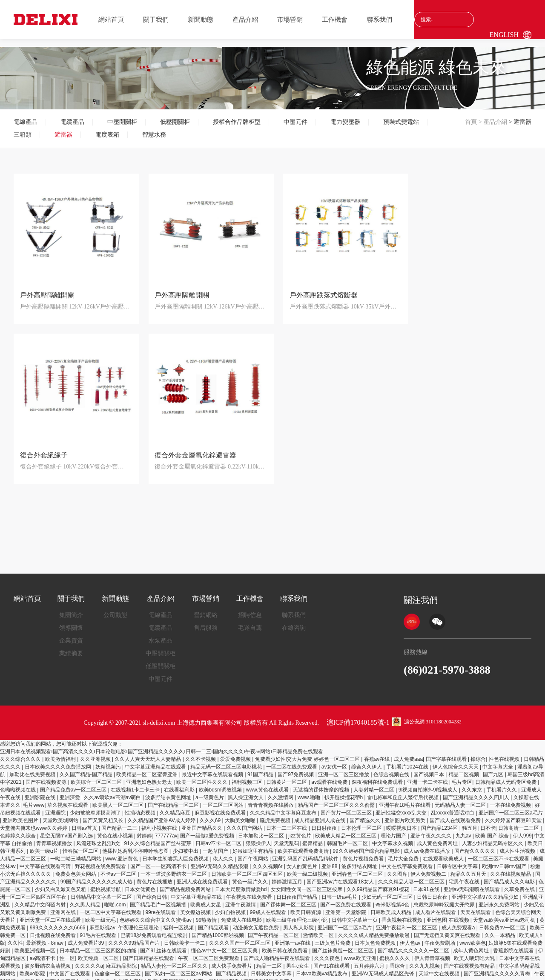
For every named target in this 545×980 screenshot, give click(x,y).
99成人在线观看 (269, 907)
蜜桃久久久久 (395, 953)
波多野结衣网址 (360, 861)
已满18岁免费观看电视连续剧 (155, 930)
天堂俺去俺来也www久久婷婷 (34, 823)
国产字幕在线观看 (447, 754)
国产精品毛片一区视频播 (159, 900)
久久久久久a (89, 961)
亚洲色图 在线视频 (449, 915)
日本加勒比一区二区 (262, 831)
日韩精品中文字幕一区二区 (102, 892)
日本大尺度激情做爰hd (242, 884)
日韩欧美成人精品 (392, 907)
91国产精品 (261, 769)
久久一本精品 (501, 930)
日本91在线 (427, 884)
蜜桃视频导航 (106, 884)
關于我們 (156, 20)
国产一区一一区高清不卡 (159, 861)
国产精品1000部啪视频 (218, 930)
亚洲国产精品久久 (202, 823)
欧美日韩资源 (306, 907)
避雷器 (63, 135)
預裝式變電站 (401, 122)
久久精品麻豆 (176, 808)
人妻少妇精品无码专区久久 (493, 838)
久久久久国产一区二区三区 (240, 938)
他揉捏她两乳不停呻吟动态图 (136, 846)
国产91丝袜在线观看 (164, 946)
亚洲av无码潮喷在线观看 (473, 884)
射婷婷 (144, 831)
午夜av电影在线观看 (217, 976)
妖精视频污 (109, 762)
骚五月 (470, 823)
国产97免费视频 (297, 769)
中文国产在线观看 (70, 969)
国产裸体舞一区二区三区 (289, 900)
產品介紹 (245, 20)
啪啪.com (116, 900)
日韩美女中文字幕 (272, 969)
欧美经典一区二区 (99, 953)
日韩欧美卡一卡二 (185, 938)
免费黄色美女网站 (76, 869)
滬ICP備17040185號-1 (358, 718)
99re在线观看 (161, 907)
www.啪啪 (310, 792)
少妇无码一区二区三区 (388, 892)
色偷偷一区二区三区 (118, 969)
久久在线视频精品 (511, 869)
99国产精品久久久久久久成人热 (97, 877)
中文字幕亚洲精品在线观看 (156, 762)
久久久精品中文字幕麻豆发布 (284, 808)
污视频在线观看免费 (267, 976)
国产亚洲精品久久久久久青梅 (498, 969)
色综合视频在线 (392, 769)
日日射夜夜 (325, 823)
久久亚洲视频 (96, 754)
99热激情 (207, 915)
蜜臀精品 (313, 838)
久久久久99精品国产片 (135, 938)
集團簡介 (71, 610)
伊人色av (411, 938)
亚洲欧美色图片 (21, 815)
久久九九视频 (425, 961)
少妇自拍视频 (231, 907)
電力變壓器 (345, 122)
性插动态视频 (141, 808)
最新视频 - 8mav (45, 938)
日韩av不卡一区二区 (219, 838)
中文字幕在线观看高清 (46, 861)
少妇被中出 (186, 846)
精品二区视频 (464, 769)
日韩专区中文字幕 (458, 861)
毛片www (34, 800)
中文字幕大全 (498, 762)
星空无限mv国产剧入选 (67, 831)
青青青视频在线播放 (271, 800)
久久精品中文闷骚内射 (41, 900)
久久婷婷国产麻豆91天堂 (514, 815)
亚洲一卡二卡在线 (428, 777)
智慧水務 (154, 135)
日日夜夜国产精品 (297, 892)
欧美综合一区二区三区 (97, 777)
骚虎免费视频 (276, 815)
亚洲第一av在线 (293, 938)
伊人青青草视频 (433, 953)
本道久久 (10, 800)
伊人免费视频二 (429, 869)
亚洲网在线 (64, 907)
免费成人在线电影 (242, 915)
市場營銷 (290, 20)
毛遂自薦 (250, 623)
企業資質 (71, 636)
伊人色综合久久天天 (456, 762)
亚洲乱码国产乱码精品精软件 (306, 854)
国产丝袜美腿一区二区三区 (343, 946)
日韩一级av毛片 (340, 892)
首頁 (471, 122)
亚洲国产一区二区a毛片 (345, 923)
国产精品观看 (214, 923)
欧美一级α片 (45, 846)
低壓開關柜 (175, 122)
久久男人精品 (86, 900)
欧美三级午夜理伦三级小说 (297, 915)
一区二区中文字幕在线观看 (111, 907)
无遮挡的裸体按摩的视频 (322, 785)
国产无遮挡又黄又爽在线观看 (448, 930)
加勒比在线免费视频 (33, 769)
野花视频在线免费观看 (101, 861)
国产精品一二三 (120, 823)
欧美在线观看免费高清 (304, 846)
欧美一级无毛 (101, 915)
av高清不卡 (43, 953)
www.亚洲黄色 (123, 854)
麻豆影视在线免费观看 (221, 808)
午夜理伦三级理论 (139, 923)
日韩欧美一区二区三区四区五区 (248, 869)
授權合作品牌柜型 (237, 122)
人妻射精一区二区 (374, 785)
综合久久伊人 (367, 762)
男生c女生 (298, 961)
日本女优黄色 (141, 884)
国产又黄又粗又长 (104, 815)
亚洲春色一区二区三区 (358, 869)
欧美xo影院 (33, 969)
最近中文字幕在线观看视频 (213, 769)
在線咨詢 (294, 623)
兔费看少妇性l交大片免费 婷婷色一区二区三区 (308, 754)
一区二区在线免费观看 (292, 762)
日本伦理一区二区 (362, 823)
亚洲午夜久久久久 (432, 831)
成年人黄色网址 (472, 946)
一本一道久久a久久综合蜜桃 (112, 976)
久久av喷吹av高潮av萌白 (113, 792)
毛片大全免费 (404, 854)
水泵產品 (161, 636)
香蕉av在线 (378, 754)
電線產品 (26, 122)
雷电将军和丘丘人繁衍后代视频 (403, 792)
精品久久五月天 (469, 869)
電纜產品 (72, 122)
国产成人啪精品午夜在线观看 (277, 953)
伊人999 (522, 831)
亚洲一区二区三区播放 (344, 769)
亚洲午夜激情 (241, 900)
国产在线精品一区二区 (174, 800)
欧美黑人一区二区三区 (119, 800)
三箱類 (23, 135)
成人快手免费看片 (232, 961)
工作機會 (335, 20)
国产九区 (494, 769)
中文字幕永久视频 (393, 838)
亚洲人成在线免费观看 (203, 877)
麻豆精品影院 (122, 961)
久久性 (15, 938)
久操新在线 (527, 792)
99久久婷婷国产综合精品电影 (367, 846)
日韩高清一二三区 (519, 823)
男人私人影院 (299, 923)
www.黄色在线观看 (268, 785)
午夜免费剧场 (440, 938)
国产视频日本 (429, 769)
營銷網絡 (206, 610)
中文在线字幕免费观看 (408, 861)
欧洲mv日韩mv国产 (505, 861)
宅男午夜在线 (465, 877)
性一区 (67, 953)
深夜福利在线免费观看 (378, 777)
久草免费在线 (520, 884)
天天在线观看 (476, 907)
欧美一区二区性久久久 (202, 777)
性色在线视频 (505, 754)
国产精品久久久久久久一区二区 (414, 946)
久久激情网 (281, 792)
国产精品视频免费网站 (186, 884)
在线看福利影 (180, 785)
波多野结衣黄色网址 (169, 792)
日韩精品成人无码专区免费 (506, 777)
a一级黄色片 (210, 792)
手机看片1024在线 (408, 762)
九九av (464, 831)
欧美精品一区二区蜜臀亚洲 (148, 769)
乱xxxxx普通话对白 (453, 808)
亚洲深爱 (70, 792)
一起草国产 (216, 846)
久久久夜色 (328, 953)
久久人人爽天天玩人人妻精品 (148, 754)
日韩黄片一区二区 (287, 777)
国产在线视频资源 (47, 777)
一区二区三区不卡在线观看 (499, 854)
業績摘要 (71, 648)
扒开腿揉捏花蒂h (344, 792)
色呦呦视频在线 (19, 785)
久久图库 (397, 869)
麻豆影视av (102, 923)
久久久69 (211, 815)
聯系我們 (379, 20)
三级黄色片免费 (333, 938)
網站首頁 (111, 20)
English (504, 35)
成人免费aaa (408, 754)
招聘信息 (250, 610)
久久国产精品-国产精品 (87, 769)
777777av (166, 831)
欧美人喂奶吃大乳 (475, 953)
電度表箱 (107, 135)
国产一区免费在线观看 (346, 900)
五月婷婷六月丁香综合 (380, 961)
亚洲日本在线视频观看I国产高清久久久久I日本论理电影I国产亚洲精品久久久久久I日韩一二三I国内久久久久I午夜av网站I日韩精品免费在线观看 (162, 746)
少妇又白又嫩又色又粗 (61, 884)
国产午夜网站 (254, 854)
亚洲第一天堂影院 (346, 907)
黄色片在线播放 (155, 877)
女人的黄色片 (303, 861)
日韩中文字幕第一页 (355, 915)
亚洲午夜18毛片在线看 (406, 800)
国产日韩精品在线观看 (149, 953)
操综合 (478, 754)
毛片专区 (462, 777)
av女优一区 (335, 762)
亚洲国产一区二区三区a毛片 (511, 808)
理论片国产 (394, 831)
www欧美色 (473, 938)
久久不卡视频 (201, 754)
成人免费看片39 (87, 938)
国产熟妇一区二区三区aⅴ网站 (179, 969)
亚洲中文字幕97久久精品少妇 (486, 892)
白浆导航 (31, 976)
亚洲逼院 (56, 808)
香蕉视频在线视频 (403, 915)
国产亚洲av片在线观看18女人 (341, 877)
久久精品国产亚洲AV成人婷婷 (162, 815)
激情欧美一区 (319, 930)
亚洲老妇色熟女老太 (150, 777)
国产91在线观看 (332, 961)
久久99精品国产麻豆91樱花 (379, 884)
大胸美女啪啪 (241, 815)
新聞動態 (201, 20)
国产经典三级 (61, 976)
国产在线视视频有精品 (470, 961)
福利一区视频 (179, 923)
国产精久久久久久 (475, 846)
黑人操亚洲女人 (246, 792)
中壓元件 (295, 122)
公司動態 (115, 610)
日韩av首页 (85, 823)
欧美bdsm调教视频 (221, 785)
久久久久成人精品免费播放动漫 (374, 930)
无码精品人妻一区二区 (461, 800)
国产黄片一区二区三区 (347, 808)
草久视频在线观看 (68, 800)
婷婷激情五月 (288, 877)
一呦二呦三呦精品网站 (76, 854)
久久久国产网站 (245, 823)
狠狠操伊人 (258, 838)
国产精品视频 (232, 969)
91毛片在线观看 (99, 930)
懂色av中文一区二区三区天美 (225, 946)
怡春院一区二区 (81, 846)
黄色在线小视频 (116, 831)
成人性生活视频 (518, 846)
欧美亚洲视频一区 (36, 946)
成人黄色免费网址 (438, 838)
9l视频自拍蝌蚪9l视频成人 (429, 785)
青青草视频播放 (55, 838)
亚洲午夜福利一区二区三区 (407, 923)
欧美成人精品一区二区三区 (346, 831)
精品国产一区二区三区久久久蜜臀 (337, 800)
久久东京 (472, 785)
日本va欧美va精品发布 (323, 969)
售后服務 (206, 623)
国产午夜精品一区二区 (274, 930)
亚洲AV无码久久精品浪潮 (220, 861)
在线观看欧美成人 (444, 854)
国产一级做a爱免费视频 (208, 831)
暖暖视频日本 (402, 823)
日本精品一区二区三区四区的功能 (99, 946)
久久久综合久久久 (21, 754)
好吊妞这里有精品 (254, 846)
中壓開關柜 (122, 122)
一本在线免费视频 (511, 800)
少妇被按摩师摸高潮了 (96, 808)
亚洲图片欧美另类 (406, 815)
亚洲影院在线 (41, 792)
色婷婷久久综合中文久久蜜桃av (156, 915)
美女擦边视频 (196, 907)
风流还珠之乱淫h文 (99, 838)
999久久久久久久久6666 (58, 923)
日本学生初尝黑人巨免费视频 (176, 854)
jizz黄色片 (300, 831)
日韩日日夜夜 (433, 892)
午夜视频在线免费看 (250, 892)
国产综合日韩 (152, 892)
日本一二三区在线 (287, 823)
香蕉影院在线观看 (514, 946)
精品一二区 (270, 961)
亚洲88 (330, 861)
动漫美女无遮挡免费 (257, 923)
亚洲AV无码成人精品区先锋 (384, 969)
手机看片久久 (502, 785)
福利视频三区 (248, 777)
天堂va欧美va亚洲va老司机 (505, 915)
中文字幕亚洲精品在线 (197, 892)
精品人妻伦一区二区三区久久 (175, 961)
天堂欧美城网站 (61, 815)
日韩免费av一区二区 (503, 923)
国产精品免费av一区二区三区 (74, 785)
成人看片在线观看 (436, 907)
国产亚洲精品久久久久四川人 (477, 792)
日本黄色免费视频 (376, 938)
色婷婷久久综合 (19, 831)
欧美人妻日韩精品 (169, 976)
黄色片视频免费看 (364, 854)
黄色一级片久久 (251, 877)
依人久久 (224, 854)
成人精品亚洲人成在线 (320, 815)
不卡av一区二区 (119, 869)
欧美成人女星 (206, 900)
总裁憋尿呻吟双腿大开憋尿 (445, 900)
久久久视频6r (268, 861)
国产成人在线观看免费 (456, 815)
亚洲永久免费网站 (500, 900)
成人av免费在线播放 (427, 846)
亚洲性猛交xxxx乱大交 (402, 808)
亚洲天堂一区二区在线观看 (51, 915)
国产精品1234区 (440, 823)
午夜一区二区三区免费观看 (209, 953)
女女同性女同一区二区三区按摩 (307, 884)
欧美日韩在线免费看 (285, 946)
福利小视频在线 (160, 823)
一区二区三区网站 (224, 800)
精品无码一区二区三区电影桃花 (227, 762)
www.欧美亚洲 (360, 953)
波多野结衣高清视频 (48, 961)
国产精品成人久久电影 (510, 877)
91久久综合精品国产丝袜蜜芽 (158, 838)
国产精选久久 (366, 815)
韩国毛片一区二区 (348, 838)
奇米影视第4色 (393, 900)
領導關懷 (71, 623)
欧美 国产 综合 (493, 831)
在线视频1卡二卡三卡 (136, 785)
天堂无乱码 (287, 838)
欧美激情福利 (61, 754)
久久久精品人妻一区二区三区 (412, 877)
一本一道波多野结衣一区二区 (174, 869)
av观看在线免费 (330, 777)
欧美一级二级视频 (308, 869)
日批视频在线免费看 (53, 930)
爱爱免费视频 (236, 754)
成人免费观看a (459, 923)
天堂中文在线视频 (440, 969)
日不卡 (488, 823)
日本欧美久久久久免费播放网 (59, 762)
